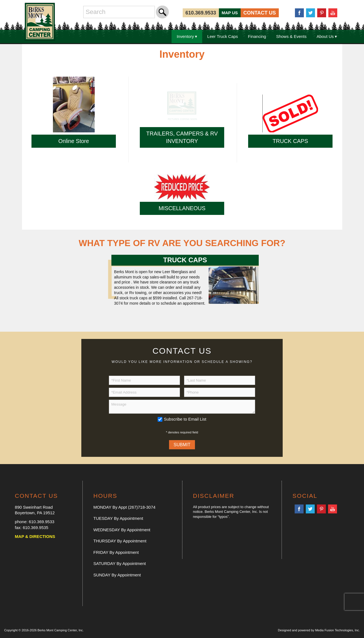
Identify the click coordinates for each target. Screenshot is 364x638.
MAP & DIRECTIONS (35, 536)
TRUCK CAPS (290, 141)
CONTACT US (260, 13)
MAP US (230, 13)
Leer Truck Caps (223, 36)
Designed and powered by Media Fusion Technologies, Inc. (319, 630)
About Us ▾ (327, 36)
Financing (257, 36)
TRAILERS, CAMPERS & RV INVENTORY (182, 137)
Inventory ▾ (187, 36)
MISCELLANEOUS (182, 208)
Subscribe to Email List (185, 419)
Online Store (74, 141)
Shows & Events (291, 36)
